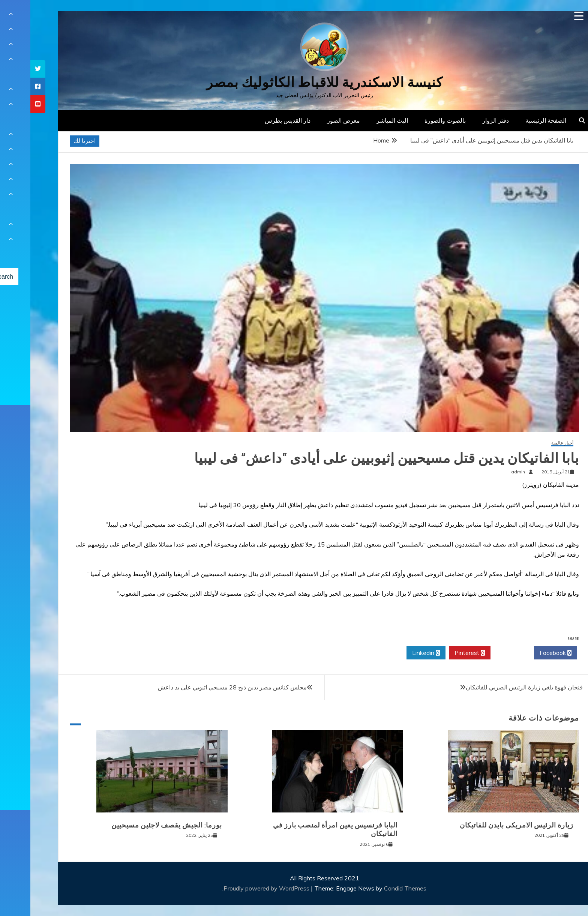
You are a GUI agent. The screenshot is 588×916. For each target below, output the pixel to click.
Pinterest (439, 653)
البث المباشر (362, 120)
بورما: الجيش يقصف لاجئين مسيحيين (136, 825)
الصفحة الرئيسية (515, 120)
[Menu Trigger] (548, 16)
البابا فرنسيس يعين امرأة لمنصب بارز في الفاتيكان (305, 830)
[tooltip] (7, 69)
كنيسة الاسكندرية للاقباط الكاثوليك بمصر (294, 82)
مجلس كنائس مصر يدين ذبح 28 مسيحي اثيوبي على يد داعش (202, 687)
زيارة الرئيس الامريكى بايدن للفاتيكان (486, 825)
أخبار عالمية (532, 443)
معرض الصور (313, 120)
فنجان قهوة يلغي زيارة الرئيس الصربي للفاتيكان (494, 687)
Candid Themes (375, 888)
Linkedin (396, 653)
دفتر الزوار (465, 120)
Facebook (525, 653)
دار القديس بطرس (257, 120)
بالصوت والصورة (415, 120)
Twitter (482, 653)
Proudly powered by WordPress (237, 888)
